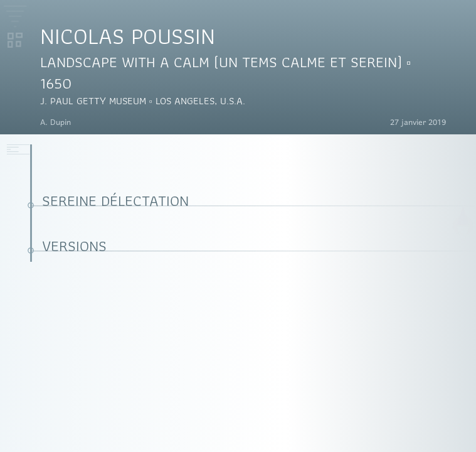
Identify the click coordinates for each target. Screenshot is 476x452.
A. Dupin (56, 123)
